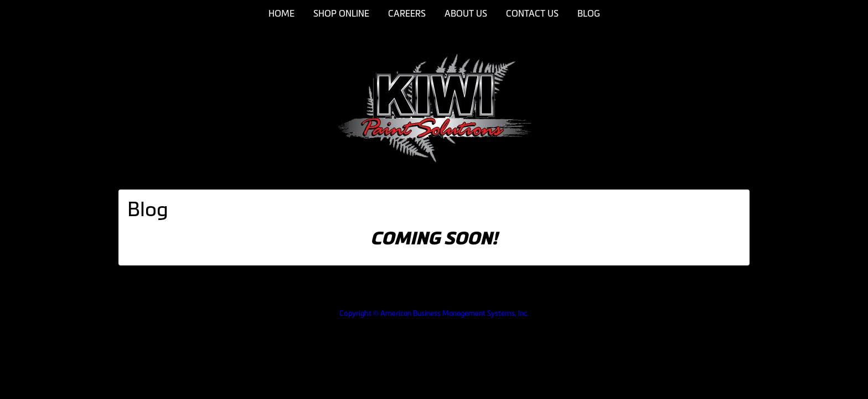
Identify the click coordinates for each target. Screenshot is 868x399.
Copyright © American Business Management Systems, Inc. (434, 313)
